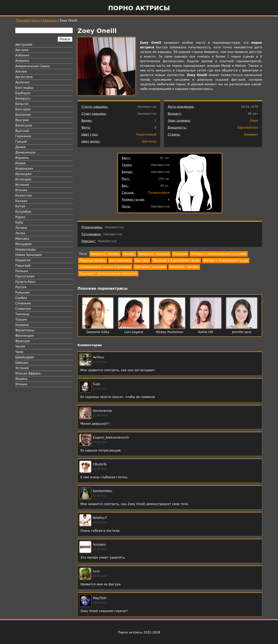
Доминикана (25, 152)
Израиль (22, 158)
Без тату (142, 260)
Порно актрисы (139, 8)
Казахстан (24, 196)
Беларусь (23, 98)
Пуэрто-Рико (25, 282)
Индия (21, 163)
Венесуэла (24, 125)
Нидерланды (26, 249)
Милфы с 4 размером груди (226, 260)
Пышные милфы (93, 260)
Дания (20, 147)
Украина (22, 325)
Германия (23, 136)
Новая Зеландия (29, 255)
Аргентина (24, 77)
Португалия (25, 276)
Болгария (23, 109)
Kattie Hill (206, 332)
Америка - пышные (154, 254)
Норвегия (23, 260)
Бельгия (22, 104)
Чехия (20, 346)
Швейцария (25, 357)
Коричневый (146, 134)
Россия (21, 287)
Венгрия (22, 120)
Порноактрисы (28, 21)
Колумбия (23, 212)
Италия (21, 190)
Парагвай (23, 266)
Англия (21, 72)
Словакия (23, 303)
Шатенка (149, 141)
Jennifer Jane (242, 332)
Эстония (22, 368)
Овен (254, 121)
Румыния (22, 293)
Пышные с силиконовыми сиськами (108, 273)
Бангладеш (24, 88)
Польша (22, 271)
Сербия (21, 298)
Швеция (22, 363)
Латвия (21, 228)
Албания (22, 55)
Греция (21, 142)
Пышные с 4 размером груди (176, 260)
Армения (22, 82)
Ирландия (23, 174)
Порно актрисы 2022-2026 (139, 632)
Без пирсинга (120, 260)
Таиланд (22, 314)
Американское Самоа (33, 66)
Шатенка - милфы (184, 267)
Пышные (180, 254)
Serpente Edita (98, 332)
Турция (21, 319)
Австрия (22, 50)
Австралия (24, 45)
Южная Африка (28, 373)
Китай (20, 206)
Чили (19, 352)
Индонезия (24, 169)
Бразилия (23, 115)
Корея (20, 217)
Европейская (248, 128)
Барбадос (23, 93)
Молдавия (23, 244)
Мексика (22, 239)
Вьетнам (22, 131)
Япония (21, 384)
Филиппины (25, 330)
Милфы (129, 254)
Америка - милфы (105, 254)
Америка (50, 21)
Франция (23, 341)
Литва (20, 233)
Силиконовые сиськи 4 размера (105, 267)
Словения (23, 309)
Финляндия (25, 336)
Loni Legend (134, 332)
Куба (19, 222)
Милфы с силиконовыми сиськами (219, 254)
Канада (21, 201)
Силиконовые (159, 193)
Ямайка (21, 379)
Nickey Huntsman (170, 332)
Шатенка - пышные (150, 267)
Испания (22, 185)
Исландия (23, 179)
